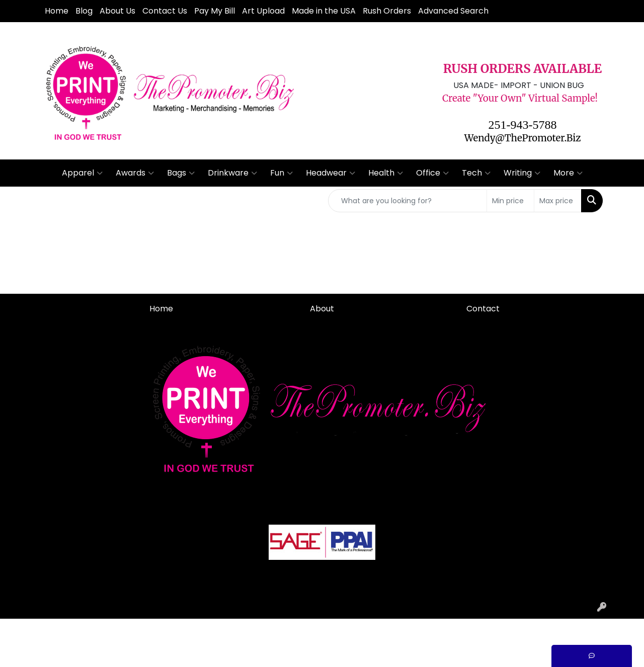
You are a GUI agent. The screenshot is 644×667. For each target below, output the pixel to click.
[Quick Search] (408, 201)
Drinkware (232, 173)
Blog (84, 11)
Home (57, 11)
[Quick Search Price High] (558, 201)
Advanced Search (453, 11)
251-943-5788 (523, 125)
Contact (483, 309)
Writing (522, 173)
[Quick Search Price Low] (510, 201)
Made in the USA (324, 11)
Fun (281, 173)
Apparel (82, 173)
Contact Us (165, 11)
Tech (476, 173)
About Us (117, 11)
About (322, 309)
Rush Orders (387, 11)
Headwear (331, 173)
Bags (181, 173)
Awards (135, 173)
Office (432, 173)
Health (386, 173)
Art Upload (263, 11)
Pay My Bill (215, 11)
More (568, 173)
